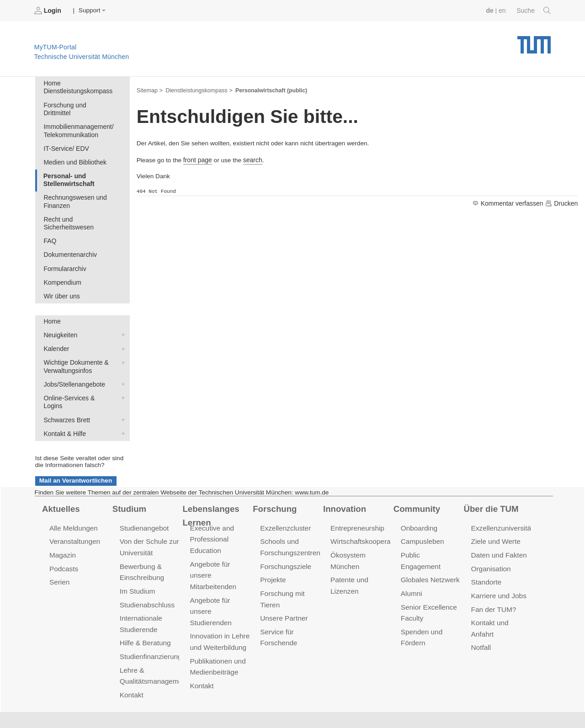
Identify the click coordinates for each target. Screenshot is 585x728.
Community (416, 483)
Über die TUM (491, 483)
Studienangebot (144, 502)
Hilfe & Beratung (145, 614)
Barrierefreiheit (263, 705)
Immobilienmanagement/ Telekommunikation (77, 122)
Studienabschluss (146, 577)
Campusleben (422, 516)
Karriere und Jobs (498, 568)
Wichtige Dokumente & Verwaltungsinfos (121, 347)
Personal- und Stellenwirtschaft (68, 169)
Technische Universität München (534, 41)
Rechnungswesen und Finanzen (74, 191)
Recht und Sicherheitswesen (68, 212)
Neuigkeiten (121, 320)
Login (48, 11)
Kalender (121, 334)
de (491, 10)
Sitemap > (149, 90)
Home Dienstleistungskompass (77, 87)
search (252, 159)
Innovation (344, 483)
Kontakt (131, 665)
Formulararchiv (64, 256)
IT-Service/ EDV (66, 139)
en (503, 10)
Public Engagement (431, 529)
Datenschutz (158, 705)
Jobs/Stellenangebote (121, 368)
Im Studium (137, 564)
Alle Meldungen (73, 502)
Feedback (73, 705)
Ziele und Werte (495, 516)
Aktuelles (60, 483)
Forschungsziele (285, 540)
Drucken (562, 202)
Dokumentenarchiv (69, 242)
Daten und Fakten (498, 529)
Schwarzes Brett (121, 395)
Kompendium (62, 269)
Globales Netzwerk (430, 542)
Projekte (273, 553)
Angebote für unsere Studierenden (210, 583)
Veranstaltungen (74, 516)
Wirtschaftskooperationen (369, 516)
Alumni (411, 555)
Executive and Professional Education (211, 513)
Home (52, 307)
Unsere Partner (283, 590)
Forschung (274, 483)
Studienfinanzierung (150, 628)
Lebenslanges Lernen (210, 490)
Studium (129, 483)
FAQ (50, 229)
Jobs (36, 705)
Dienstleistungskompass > (197, 90)
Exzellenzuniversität (501, 502)
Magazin (62, 529)
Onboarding (419, 502)
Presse (114, 705)
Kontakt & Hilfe (121, 408)
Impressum (209, 705)
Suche (534, 11)
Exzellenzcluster (285, 502)
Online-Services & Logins (121, 381)
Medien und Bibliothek (74, 152)
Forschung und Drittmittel (78, 104)
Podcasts (64, 542)
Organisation (491, 542)
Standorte (486, 555)
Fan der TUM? (493, 582)
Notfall (481, 619)
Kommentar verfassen (510, 202)
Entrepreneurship (357, 502)
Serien (59, 555)
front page (197, 159)
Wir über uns (61, 282)
